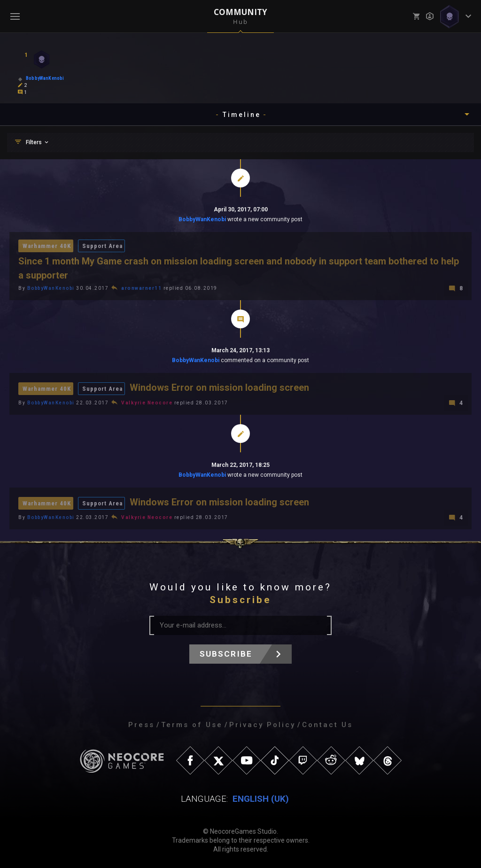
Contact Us (327, 725)
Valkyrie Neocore (147, 403)
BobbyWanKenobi (202, 219)
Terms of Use (192, 725)
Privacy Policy (262, 725)
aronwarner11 (141, 288)
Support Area (102, 246)
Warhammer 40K (47, 246)
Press (141, 725)
